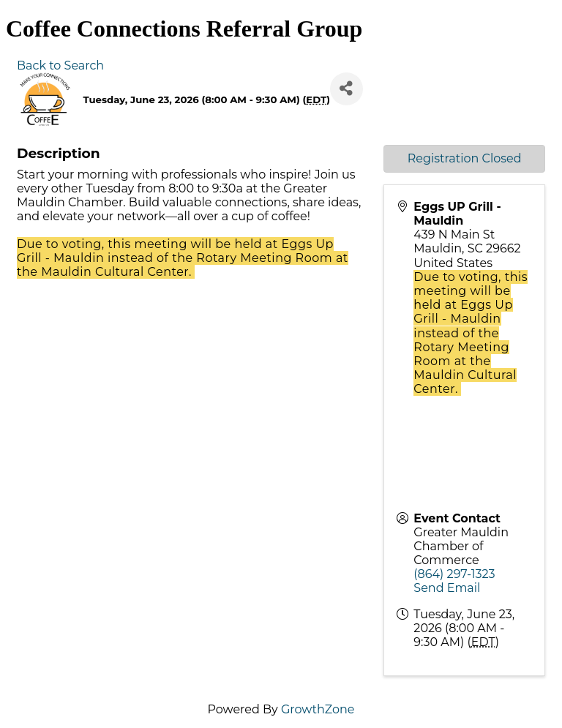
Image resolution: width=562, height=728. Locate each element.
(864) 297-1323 (454, 574)
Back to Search (60, 65)
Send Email (447, 588)
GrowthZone (318, 709)
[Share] (346, 89)
